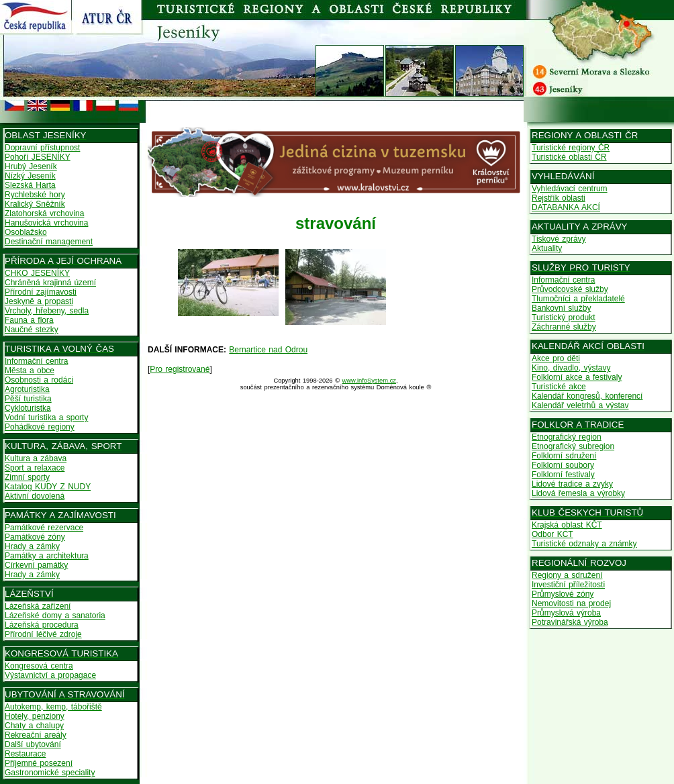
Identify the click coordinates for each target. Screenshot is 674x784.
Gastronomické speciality (50, 773)
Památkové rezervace (44, 528)
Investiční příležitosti (568, 585)
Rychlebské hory (35, 195)
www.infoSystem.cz (369, 381)
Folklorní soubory (563, 465)
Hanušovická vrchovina (46, 223)
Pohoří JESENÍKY (38, 157)
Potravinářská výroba (570, 622)
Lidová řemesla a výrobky (578, 493)
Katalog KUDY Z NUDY (48, 487)
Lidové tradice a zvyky (572, 484)
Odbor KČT (552, 534)
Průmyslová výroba (566, 613)
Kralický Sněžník (35, 204)
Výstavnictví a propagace (50, 675)
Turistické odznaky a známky (584, 544)
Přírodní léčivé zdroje (43, 634)
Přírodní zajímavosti (41, 292)
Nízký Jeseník (30, 176)
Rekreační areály (36, 735)
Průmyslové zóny (563, 594)
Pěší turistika (28, 399)
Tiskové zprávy (559, 239)
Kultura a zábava (36, 458)
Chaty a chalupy (34, 726)
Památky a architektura (47, 556)
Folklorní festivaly (563, 475)
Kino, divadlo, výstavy (571, 368)
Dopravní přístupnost (42, 148)
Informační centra (36, 361)
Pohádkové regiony (40, 427)
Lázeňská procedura (42, 625)
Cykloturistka (28, 408)
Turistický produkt (564, 317)
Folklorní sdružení (564, 456)
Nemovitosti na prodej (571, 603)
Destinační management (49, 242)
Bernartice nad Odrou (268, 350)
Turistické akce (559, 387)
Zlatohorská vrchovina (44, 213)
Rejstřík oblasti (559, 198)
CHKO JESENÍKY (37, 273)
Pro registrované (180, 369)
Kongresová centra (39, 666)
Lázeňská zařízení (38, 606)
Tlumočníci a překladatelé (578, 299)
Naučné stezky (32, 330)
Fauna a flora (29, 320)
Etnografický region (567, 437)
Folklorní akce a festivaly (577, 377)
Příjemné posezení (39, 763)
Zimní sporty (27, 477)
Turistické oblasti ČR (569, 157)
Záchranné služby (564, 327)
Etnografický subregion (573, 446)
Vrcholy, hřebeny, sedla (47, 311)
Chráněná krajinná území (50, 283)
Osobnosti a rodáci (39, 380)
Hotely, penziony (35, 716)
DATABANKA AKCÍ (566, 207)
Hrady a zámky (32, 546)
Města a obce (30, 371)
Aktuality (547, 248)
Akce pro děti (556, 358)
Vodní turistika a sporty (46, 418)
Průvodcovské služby (570, 289)
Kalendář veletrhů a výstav (580, 405)
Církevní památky (36, 565)
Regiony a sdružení (567, 575)
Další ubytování (33, 744)
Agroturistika (27, 389)
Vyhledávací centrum (570, 189)
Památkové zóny (35, 537)
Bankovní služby (561, 308)
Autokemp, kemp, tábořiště (53, 707)
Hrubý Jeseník (31, 166)
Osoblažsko (26, 232)
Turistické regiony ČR (571, 148)
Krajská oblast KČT (567, 525)
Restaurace (25, 754)
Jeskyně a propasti (39, 301)
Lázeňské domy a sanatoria (55, 616)
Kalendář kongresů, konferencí (587, 396)
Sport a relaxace (35, 468)
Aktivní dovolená (35, 496)
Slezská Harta (30, 185)
